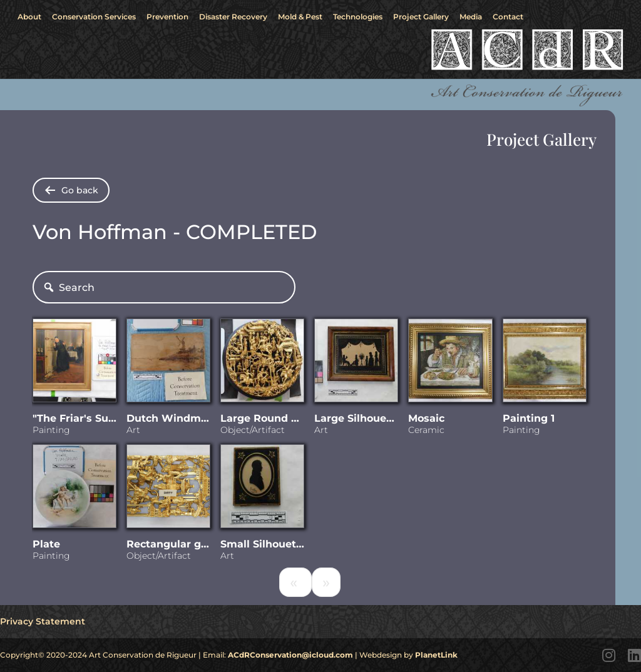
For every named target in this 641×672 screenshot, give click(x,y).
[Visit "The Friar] (74, 363)
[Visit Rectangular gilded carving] (168, 489)
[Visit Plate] (74, 489)
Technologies (358, 17)
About (29, 17)
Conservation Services (94, 17)
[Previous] (295, 582)
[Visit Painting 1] (545, 363)
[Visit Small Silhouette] (262, 489)
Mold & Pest (300, 17)
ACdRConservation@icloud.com (290, 655)
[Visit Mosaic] (450, 363)
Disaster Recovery (233, 17)
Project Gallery (421, 17)
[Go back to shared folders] (71, 190)
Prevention (167, 17)
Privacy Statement (43, 621)
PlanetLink (436, 655)
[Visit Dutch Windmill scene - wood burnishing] (168, 363)
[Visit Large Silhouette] (356, 363)
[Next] (326, 582)
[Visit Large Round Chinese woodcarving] (262, 363)
